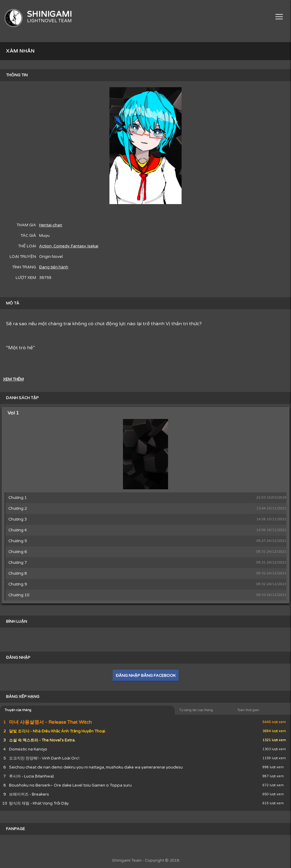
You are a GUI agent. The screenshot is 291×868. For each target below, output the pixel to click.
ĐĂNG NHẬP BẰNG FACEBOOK (146, 676)
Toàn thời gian (248, 710)
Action (45, 246)
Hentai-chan (51, 225)
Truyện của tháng (18, 710)
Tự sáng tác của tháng (196, 710)
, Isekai (92, 246)
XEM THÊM (13, 379)
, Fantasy (77, 246)
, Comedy (60, 246)
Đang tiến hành (54, 267)
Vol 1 (13, 413)
